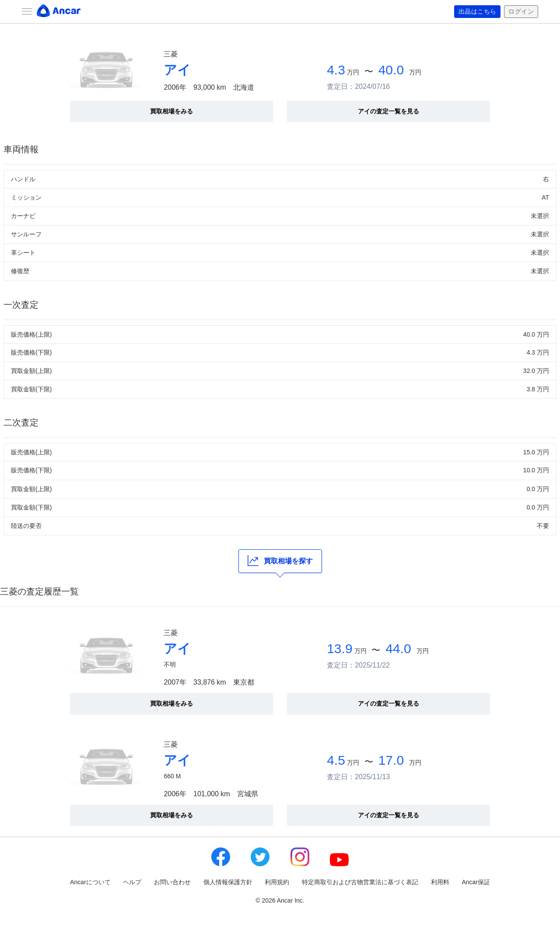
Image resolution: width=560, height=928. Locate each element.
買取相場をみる (171, 111)
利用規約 (277, 882)
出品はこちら (478, 12)
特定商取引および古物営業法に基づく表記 (360, 882)
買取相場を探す (280, 561)
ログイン (521, 12)
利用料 (440, 882)
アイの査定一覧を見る (388, 111)
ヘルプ (132, 882)
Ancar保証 (476, 882)
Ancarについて (90, 882)
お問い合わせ (172, 882)
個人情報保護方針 (228, 882)
